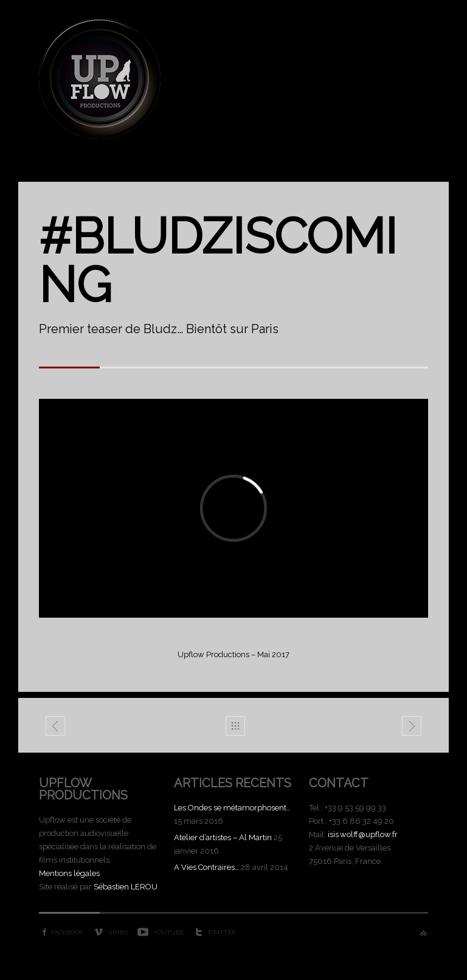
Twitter (221, 932)
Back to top (424, 933)
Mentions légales (69, 873)
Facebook (67, 932)
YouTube (168, 932)
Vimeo (118, 932)
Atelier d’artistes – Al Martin (223, 837)
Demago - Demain (56, 728)
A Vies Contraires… (206, 867)
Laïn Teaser (412, 728)
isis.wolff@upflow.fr (363, 834)
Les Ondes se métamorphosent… (232, 808)
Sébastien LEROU (126, 887)
